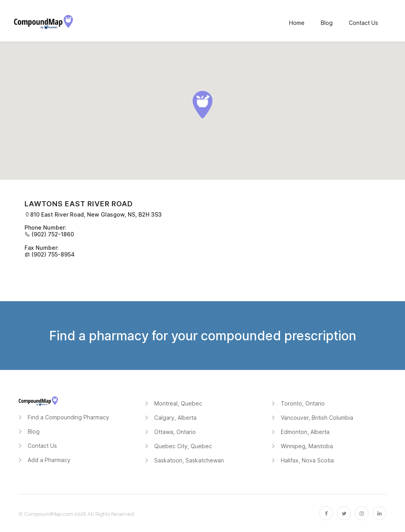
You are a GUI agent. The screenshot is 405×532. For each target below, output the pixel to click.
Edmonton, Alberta (305, 432)
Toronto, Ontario (303, 403)
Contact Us (42, 446)
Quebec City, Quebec (183, 446)
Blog (34, 431)
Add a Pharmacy (49, 460)
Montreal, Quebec (178, 403)
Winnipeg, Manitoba (307, 446)
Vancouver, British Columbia (317, 418)
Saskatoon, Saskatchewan (189, 460)
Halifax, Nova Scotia (307, 460)
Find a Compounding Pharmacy (68, 417)
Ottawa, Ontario (175, 432)
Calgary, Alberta (175, 418)
